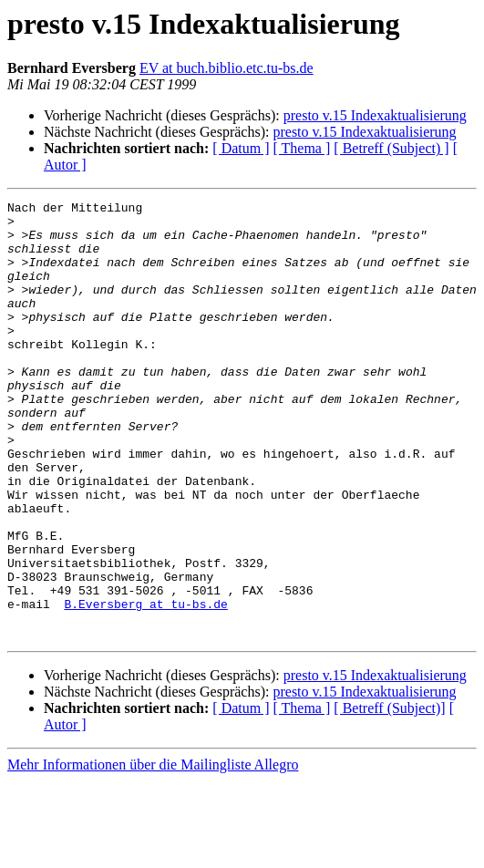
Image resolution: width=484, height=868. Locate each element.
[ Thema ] (302, 148)
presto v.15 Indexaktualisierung (375, 115)
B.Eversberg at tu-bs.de (145, 686)
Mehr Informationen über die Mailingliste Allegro (153, 852)
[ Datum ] (241, 148)
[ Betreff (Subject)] (389, 796)
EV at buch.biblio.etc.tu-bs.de (227, 68)
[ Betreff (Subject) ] (391, 148)
